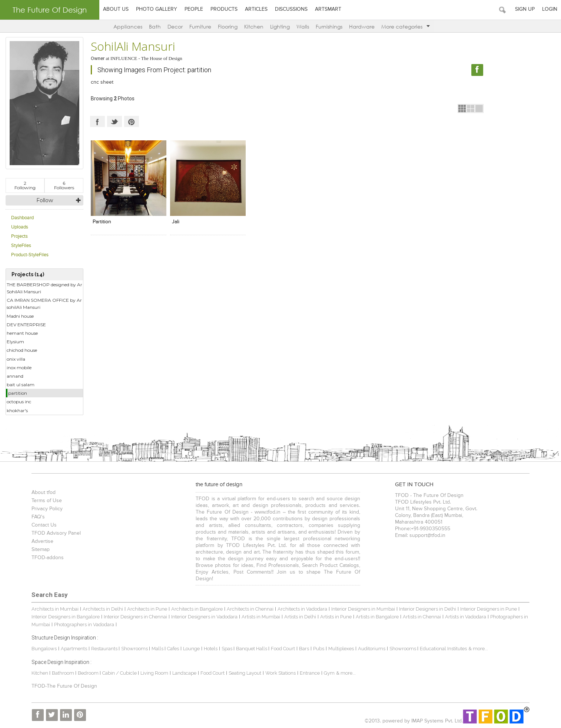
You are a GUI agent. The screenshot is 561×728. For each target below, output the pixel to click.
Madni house (20, 316)
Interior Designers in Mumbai (363, 609)
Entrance (310, 673)
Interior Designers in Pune (489, 609)
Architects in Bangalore (197, 609)
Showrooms (135, 649)
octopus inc (19, 402)
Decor (175, 26)
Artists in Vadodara (466, 617)
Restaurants (105, 649)
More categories (406, 26)
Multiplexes (341, 649)
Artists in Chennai (422, 617)
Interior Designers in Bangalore (66, 617)
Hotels (211, 649)
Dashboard (22, 218)
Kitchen (254, 26)
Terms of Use (47, 501)
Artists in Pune (336, 617)
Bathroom (64, 673)
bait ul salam (21, 385)
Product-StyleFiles (30, 255)
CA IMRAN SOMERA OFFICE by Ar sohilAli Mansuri (44, 304)
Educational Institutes (443, 649)
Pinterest (132, 121)
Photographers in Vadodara (84, 625)
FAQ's (38, 517)
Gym (329, 673)
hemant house (22, 333)
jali (176, 222)
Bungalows (44, 649)
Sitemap (41, 550)
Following (25, 185)
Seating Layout (245, 673)
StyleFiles (21, 246)
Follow (45, 200)
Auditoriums (372, 649)
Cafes (173, 649)
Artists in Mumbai (261, 617)
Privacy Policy (47, 509)
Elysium (15, 342)
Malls (158, 649)
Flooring (228, 26)
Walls (303, 26)
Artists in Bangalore (377, 617)
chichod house (22, 350)
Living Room (154, 673)
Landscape (184, 673)
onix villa (16, 359)
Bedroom (89, 673)
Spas (228, 649)
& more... (478, 649)
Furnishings (329, 26)
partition (18, 393)
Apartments (74, 649)
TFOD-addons (48, 558)
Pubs (319, 649)
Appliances (128, 26)
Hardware (362, 26)
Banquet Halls (252, 649)
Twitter (114, 121)
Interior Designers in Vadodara (204, 617)
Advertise (42, 541)
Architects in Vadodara (302, 609)
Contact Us (44, 525)
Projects (19, 236)
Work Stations (280, 673)
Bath (155, 26)
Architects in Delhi (103, 609)
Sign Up (525, 9)
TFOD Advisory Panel (56, 533)
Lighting (280, 26)
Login (550, 9)
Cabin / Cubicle (120, 673)
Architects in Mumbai (55, 609)
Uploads (20, 227)
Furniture (200, 26)
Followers (64, 185)
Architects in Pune (147, 609)
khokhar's (17, 410)
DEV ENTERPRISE (26, 325)
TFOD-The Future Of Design (64, 686)
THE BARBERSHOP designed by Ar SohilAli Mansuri (44, 288)
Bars (304, 649)
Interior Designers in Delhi (428, 609)
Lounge (191, 649)
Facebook (97, 121)
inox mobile (19, 368)
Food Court (283, 649)
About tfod (44, 492)
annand (15, 376)
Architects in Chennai (250, 609)
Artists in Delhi (300, 617)
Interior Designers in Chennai (135, 617)
